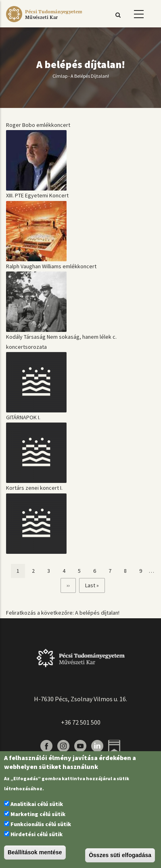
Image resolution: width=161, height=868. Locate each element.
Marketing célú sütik (38, 814)
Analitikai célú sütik (37, 804)
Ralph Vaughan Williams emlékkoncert (51, 266)
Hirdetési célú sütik (37, 834)
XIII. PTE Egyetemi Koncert (37, 195)
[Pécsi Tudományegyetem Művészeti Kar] (44, 22)
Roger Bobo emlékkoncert (38, 125)
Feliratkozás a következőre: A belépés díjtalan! (63, 613)
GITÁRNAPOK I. (23, 417)
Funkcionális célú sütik (41, 824)
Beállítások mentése (35, 852)
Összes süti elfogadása (120, 855)
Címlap (60, 76)
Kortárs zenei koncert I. (34, 488)
